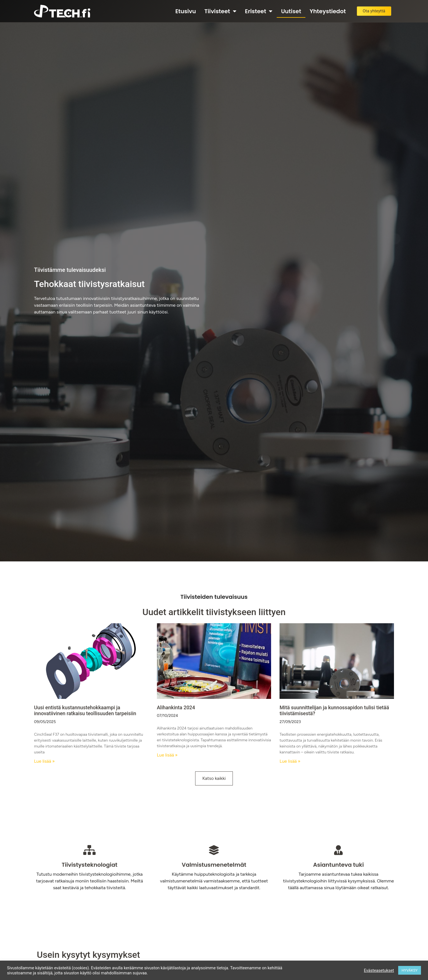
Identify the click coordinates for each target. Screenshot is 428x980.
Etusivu (185, 11)
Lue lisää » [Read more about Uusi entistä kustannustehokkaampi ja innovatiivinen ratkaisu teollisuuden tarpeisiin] (44, 761)
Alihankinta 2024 (176, 707)
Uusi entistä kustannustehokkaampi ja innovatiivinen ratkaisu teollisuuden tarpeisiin (85, 711)
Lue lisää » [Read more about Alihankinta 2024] (167, 755)
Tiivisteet (220, 11)
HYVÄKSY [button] (410, 970)
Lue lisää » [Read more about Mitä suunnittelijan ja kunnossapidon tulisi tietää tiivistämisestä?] (290, 761)
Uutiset (291, 11)
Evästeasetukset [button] (379, 970)
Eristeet (259, 11)
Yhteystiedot (328, 11)
